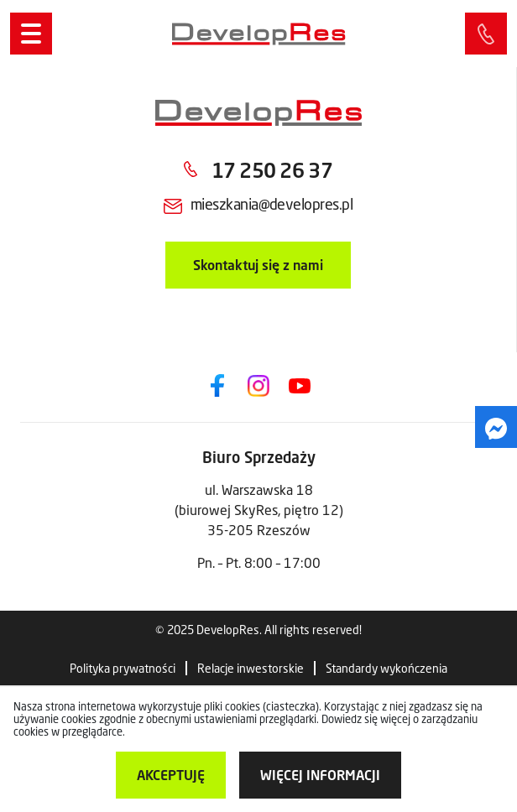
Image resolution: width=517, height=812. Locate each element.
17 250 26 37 (272, 170)
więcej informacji (320, 775)
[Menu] (31, 34)
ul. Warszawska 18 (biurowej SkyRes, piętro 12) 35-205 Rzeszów (259, 510)
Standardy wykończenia (386, 668)
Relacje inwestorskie (251, 668)
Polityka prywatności (123, 668)
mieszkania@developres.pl (272, 204)
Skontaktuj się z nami (258, 265)
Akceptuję (171, 775)
